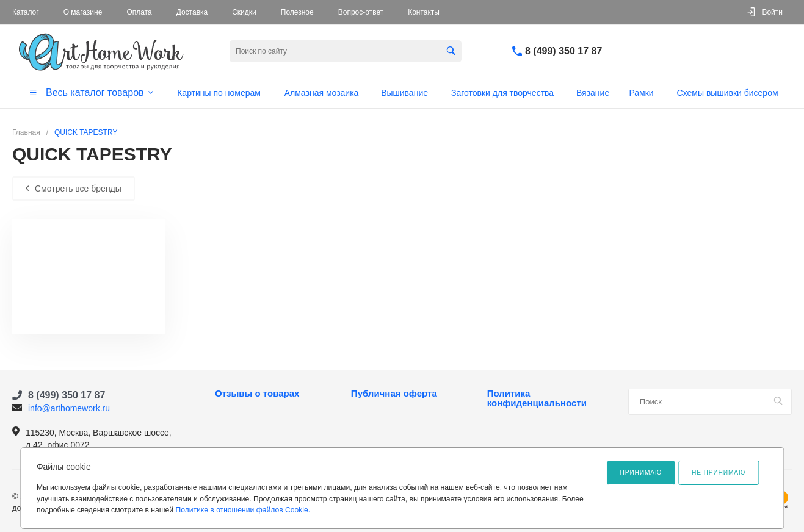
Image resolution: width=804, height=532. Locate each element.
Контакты (424, 12)
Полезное (297, 12)
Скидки (244, 12)
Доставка (192, 12)
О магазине (83, 12)
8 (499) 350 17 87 (563, 51)
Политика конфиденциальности (537, 398)
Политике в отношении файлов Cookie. (243, 510)
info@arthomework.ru (69, 408)
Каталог (26, 12)
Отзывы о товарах (257, 394)
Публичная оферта (394, 394)
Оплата (139, 12)
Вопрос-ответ (361, 12)
